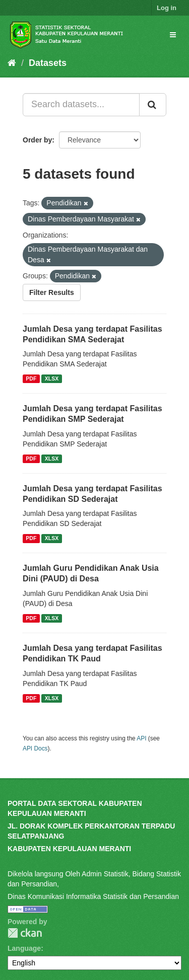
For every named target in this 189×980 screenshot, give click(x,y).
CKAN (25, 933)
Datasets (48, 63)
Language (24, 948)
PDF (31, 379)
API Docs (35, 748)
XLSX (52, 379)
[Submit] (153, 105)
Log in (167, 8)
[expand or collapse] (173, 35)
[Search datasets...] (81, 105)
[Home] (12, 63)
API (141, 738)
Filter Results (52, 292)
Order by (37, 140)
